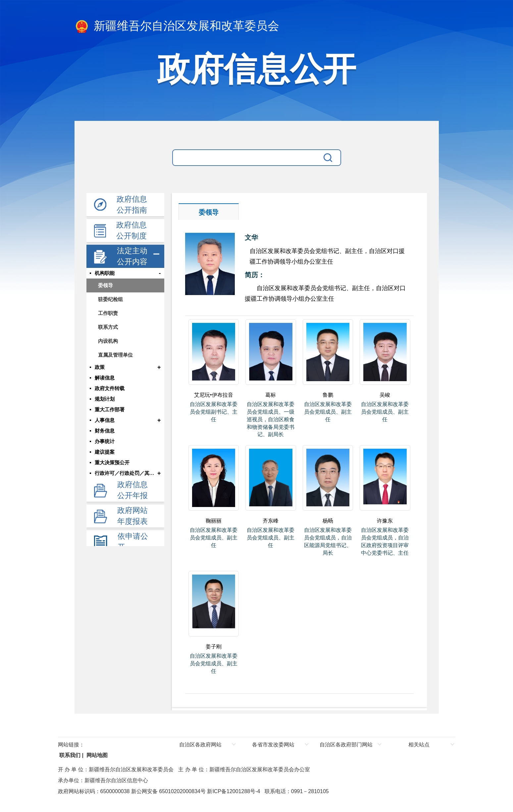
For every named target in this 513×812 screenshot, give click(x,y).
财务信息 (105, 431)
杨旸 (328, 521)
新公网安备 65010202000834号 (167, 791)
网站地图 (96, 755)
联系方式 (108, 327)
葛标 (271, 395)
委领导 (105, 285)
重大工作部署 (110, 410)
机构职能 (105, 273)
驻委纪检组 (110, 299)
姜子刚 (214, 647)
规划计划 (105, 399)
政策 (100, 367)
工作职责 (108, 313)
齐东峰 (271, 521)
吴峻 (385, 395)
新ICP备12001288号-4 (233, 791)
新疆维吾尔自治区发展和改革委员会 (177, 26)
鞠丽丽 (214, 521)
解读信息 (105, 378)
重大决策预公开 (112, 463)
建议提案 (105, 452)
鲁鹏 (328, 395)
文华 (251, 237)
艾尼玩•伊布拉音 (214, 395)
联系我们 (69, 755)
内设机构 (108, 341)
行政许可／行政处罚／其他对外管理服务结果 (126, 473)
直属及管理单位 (115, 355)
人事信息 (105, 420)
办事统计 (105, 441)
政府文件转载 (110, 388)
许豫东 (385, 521)
